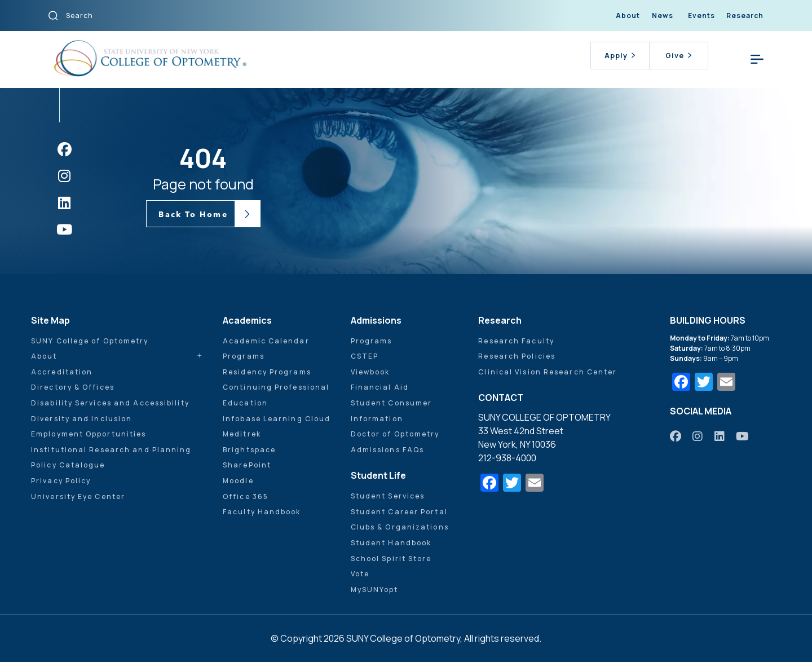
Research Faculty (516, 341)
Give (678, 55)
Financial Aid (380, 387)
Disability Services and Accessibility (110, 403)
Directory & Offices (73, 387)
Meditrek (242, 434)
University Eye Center (78, 496)
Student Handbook (391, 543)
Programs (244, 356)
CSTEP (365, 356)
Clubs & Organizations (400, 527)
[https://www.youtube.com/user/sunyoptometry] (743, 436)
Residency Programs (267, 372)
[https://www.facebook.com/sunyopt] (676, 436)
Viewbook (370, 372)
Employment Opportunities (89, 434)
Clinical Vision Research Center (548, 372)
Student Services (388, 496)
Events (701, 16)
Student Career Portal (399, 512)
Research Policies (517, 356)
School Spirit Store (391, 559)
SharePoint (247, 465)
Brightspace (249, 450)
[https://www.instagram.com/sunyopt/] (698, 436)
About (628, 16)
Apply (620, 55)
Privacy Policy (61, 481)
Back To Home (193, 214)
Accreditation (62, 372)
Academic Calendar (266, 341)
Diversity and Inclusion (81, 419)
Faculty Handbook (262, 512)
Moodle (238, 481)
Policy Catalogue (68, 465)
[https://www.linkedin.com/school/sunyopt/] (720, 436)
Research (745, 16)
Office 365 (246, 496)
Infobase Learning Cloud (277, 419)
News (663, 16)
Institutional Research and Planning (111, 450)
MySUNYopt (375, 590)
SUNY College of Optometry (90, 341)
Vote (360, 574)
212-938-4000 (507, 458)
